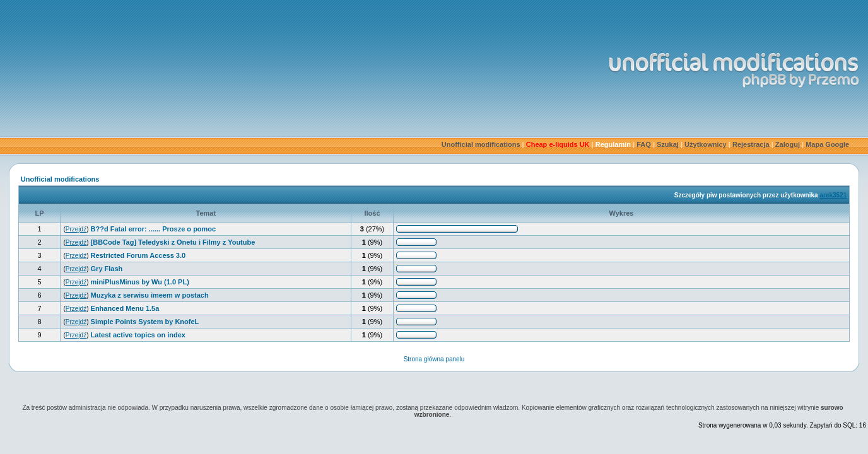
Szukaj (668, 144)
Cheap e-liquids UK (558, 144)
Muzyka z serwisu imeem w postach (150, 295)
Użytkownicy (706, 144)
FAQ (644, 144)
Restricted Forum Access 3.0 (138, 255)
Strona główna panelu (434, 359)
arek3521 (833, 195)
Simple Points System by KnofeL (145, 322)
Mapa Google (827, 144)
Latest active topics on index (138, 335)
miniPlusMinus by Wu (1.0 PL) (140, 282)
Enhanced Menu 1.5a (125, 308)
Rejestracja (751, 144)
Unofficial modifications (481, 144)
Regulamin (613, 144)
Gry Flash (107, 269)
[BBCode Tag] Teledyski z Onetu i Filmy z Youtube (173, 242)
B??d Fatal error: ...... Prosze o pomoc (154, 229)
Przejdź (76, 229)
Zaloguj (788, 144)
